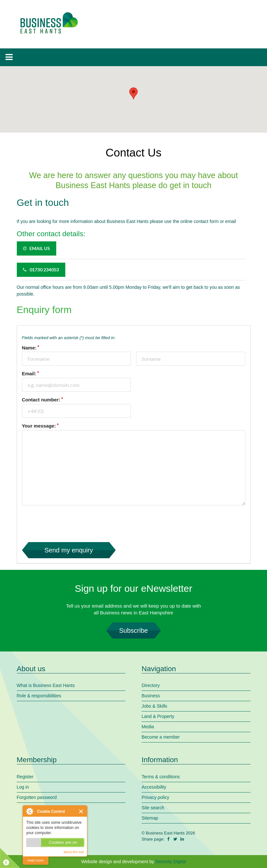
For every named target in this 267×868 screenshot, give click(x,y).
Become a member (161, 737)
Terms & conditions (161, 777)
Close (81, 811)
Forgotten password (37, 797)
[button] (133, 93)
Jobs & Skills (154, 706)
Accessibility (154, 787)
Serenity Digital (171, 862)
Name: (29, 348)
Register (25, 777)
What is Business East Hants (46, 685)
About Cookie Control (29, 811)
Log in (23, 787)
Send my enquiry (69, 550)
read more (36, 860)
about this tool (74, 852)
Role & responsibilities (39, 696)
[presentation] (71, 523)
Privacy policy (155, 797)
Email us (36, 248)
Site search (153, 808)
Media (148, 727)
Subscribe (133, 631)
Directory (151, 685)
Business (151, 696)
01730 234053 (41, 270)
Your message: (39, 426)
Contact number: (41, 400)
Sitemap (150, 818)
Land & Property (158, 716)
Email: (29, 374)
